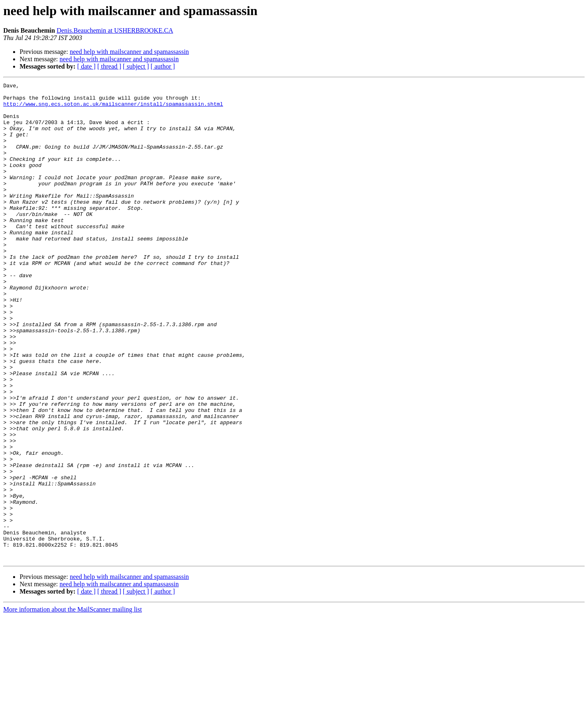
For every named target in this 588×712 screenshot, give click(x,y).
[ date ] (86, 66)
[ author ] (163, 66)
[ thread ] (109, 66)
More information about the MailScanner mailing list (72, 705)
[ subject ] (136, 66)
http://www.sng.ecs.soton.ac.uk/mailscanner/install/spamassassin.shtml (113, 109)
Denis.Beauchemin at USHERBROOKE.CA (115, 30)
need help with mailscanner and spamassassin (129, 52)
